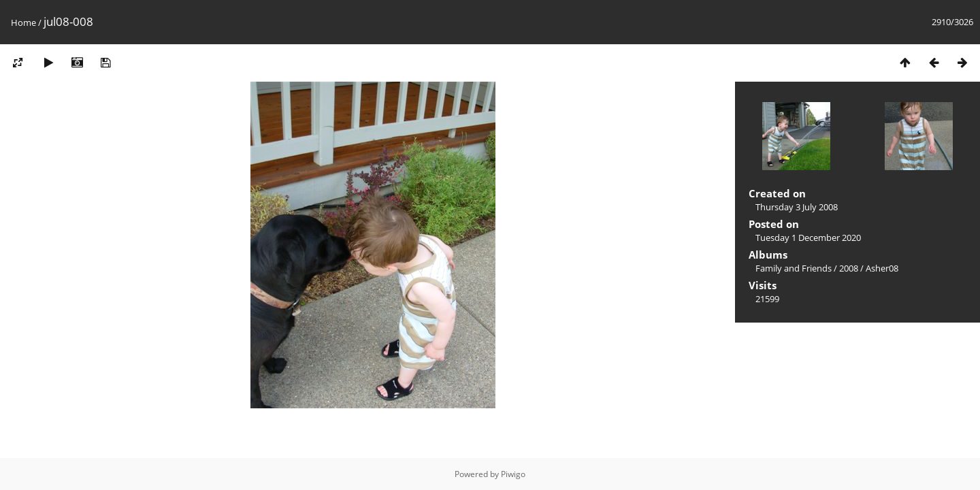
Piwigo (513, 474)
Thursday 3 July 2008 (797, 207)
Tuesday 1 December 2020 (808, 238)
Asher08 (882, 268)
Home (23, 22)
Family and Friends (794, 268)
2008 (849, 268)
